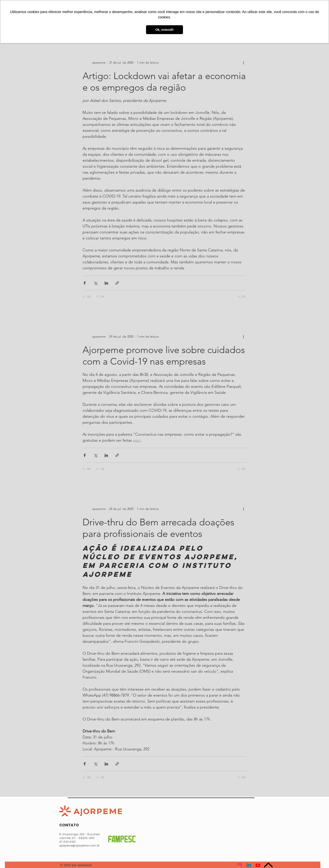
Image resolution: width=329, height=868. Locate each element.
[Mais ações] (244, 63)
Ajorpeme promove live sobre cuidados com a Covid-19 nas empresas (164, 356)
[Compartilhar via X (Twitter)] (95, 283)
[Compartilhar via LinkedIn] (106, 283)
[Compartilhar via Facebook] (85, 283)
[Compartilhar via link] (117, 283)
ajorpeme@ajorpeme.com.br (80, 846)
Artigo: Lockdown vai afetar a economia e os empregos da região (164, 82)
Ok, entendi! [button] (164, 30)
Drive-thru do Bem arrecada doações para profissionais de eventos (158, 528)
